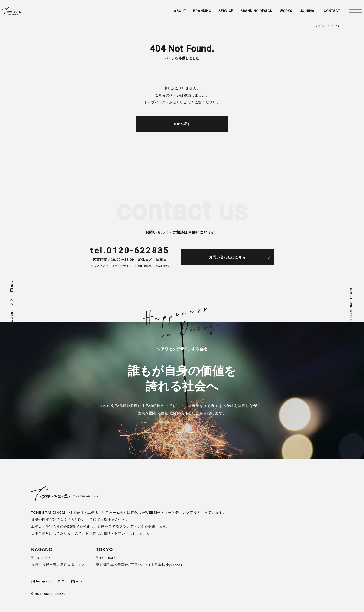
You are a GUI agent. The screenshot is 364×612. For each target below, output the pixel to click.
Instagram (12, 322)
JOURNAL (299, 13)
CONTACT (324, 13)
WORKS (277, 13)
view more (174, 435)
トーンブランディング (26, 13)
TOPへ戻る (182, 125)
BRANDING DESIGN (246, 13)
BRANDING (189, 13)
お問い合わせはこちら (233, 259)
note (12, 286)
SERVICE (214, 13)
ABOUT (166, 13)
